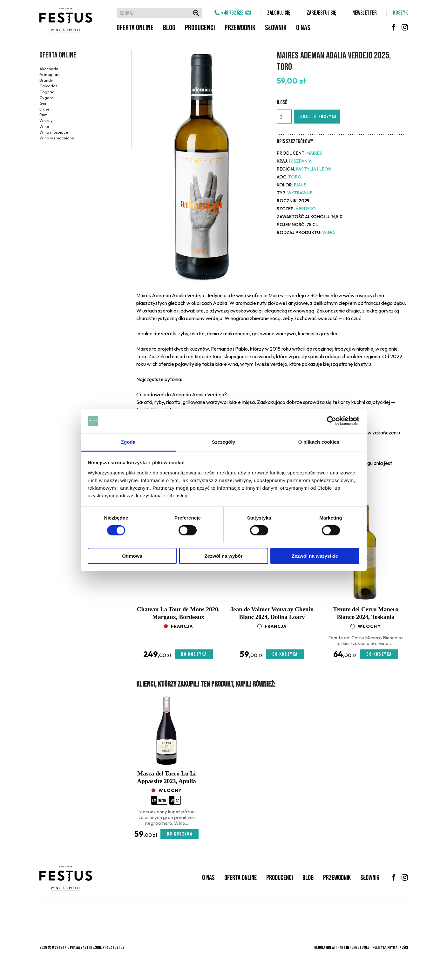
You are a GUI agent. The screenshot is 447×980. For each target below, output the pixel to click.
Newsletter (365, 13)
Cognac (47, 92)
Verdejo (306, 209)
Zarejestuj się (321, 13)
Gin (43, 103)
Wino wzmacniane (57, 138)
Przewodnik (240, 28)
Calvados (48, 86)
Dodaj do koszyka (317, 117)
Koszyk (400, 13)
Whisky (46, 120)
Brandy (46, 80)
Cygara (47, 97)
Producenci (200, 28)
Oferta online (135, 28)
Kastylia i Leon (314, 169)
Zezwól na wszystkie (315, 556)
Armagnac (49, 74)
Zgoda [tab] (128, 442)
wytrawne (300, 193)
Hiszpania (300, 161)
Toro (295, 177)
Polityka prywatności (390, 947)
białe (300, 185)
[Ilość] (284, 117)
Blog (169, 28)
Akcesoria (49, 69)
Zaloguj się (279, 13)
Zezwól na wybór (223, 556)
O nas (303, 28)
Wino (44, 126)
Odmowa (132, 556)
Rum (44, 115)
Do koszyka (194, 654)
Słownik (276, 28)
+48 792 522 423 (236, 13)
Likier (44, 109)
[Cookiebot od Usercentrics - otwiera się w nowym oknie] (332, 421)
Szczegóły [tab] (223, 442)
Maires (314, 153)
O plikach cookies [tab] (319, 442)
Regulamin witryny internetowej (342, 947)
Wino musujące (54, 132)
